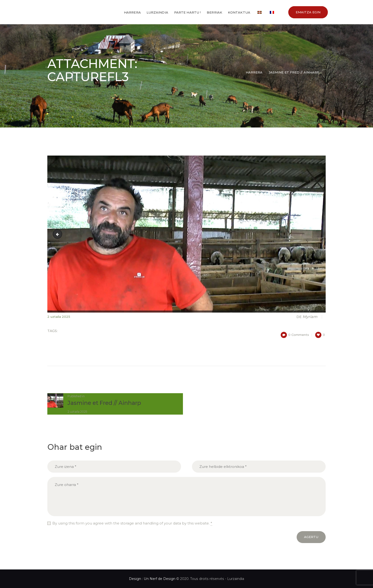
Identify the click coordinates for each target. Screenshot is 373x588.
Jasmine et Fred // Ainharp (294, 72)
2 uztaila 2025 (59, 317)
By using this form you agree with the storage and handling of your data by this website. (132, 523)
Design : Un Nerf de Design (152, 579)
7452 (59, 234)
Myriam (307, 317)
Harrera (254, 72)
